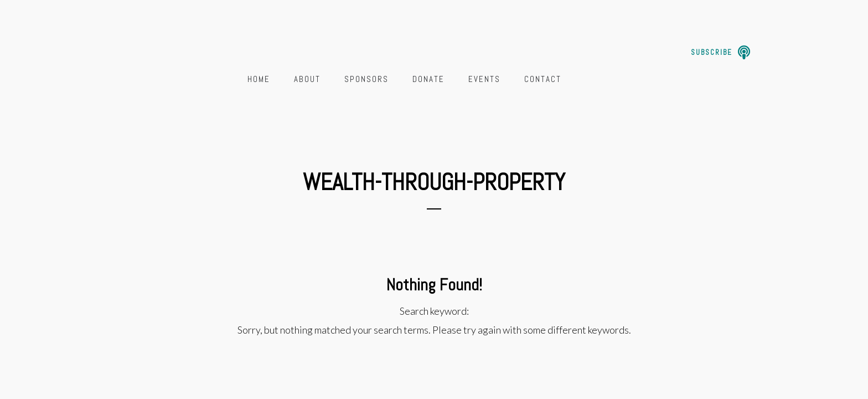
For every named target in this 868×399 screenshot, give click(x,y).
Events (484, 79)
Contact (543, 79)
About (307, 79)
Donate (428, 79)
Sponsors (366, 79)
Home (259, 79)
